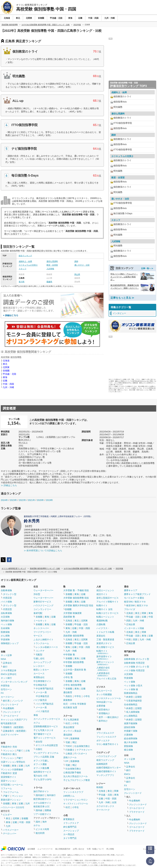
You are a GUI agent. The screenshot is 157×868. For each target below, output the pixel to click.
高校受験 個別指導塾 (74, 636)
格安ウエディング (105, 760)
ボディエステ (103, 741)
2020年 (40, 500)
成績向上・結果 (25, 261)
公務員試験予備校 (72, 772)
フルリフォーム (11, 792)
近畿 (5, 381)
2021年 (31, 500)
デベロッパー (10, 834)
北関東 (6, 367)
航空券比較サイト (42, 799)
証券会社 (7, 663)
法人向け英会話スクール (75, 776)
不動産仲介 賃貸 (9, 773)
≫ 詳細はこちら (9, 485)
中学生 (78, 696)
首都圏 (6, 371)
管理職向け (104, 713)
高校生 (69, 696)
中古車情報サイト (42, 681)
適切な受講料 (52, 261)
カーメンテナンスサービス (47, 719)
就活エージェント (105, 590)
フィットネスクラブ (73, 792)
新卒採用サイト (104, 658)
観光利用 (40, 833)
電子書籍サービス (42, 734)
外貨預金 (5, 686)
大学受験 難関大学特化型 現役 (78, 605)
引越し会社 (39, 658)
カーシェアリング (42, 662)
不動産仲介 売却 (9, 747)
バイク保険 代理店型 (134, 670)
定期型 (138, 697)
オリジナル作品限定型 (47, 745)
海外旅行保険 (7, 621)
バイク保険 (6, 602)
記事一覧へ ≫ (147, 268)
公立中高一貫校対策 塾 (75, 670)
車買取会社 (39, 677)
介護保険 (128, 735)
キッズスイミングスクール (76, 804)
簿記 (74, 742)
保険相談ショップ (10, 643)
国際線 (48, 810)
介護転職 (101, 624)
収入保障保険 (133, 712)
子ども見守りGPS (43, 779)
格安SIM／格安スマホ (135, 602)
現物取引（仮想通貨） (14, 727)
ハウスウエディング (106, 756)
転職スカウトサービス (108, 613)
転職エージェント (105, 617)
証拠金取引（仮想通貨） (15, 731)
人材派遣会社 (103, 674)
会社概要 (31, 849)
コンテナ (40, 651)
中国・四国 (8, 384)
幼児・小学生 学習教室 (75, 704)
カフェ (37, 723)
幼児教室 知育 (70, 707)
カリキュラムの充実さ (28, 265)
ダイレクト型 (10, 594)
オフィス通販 (40, 764)
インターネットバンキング (14, 682)
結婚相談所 (102, 764)
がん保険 (5, 636)
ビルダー (7, 815)
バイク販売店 (40, 700)
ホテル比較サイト (42, 803)
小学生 (87, 696)
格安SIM (130, 605)
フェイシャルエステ (106, 737)
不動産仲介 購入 (9, 754)
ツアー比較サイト (42, 814)
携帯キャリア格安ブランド (137, 594)
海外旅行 (51, 795)
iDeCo (127, 774)
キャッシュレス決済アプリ (14, 720)
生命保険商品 (131, 704)
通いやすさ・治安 (82, 265)
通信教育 (68, 692)
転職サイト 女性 (105, 609)
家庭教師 (68, 700)
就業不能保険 (131, 723)
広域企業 (131, 624)
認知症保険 (130, 727)
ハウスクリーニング (43, 605)
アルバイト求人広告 (106, 679)
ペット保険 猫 (131, 689)
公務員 (69, 754)
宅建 (68, 742)
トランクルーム (41, 643)
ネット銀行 (6, 678)
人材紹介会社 (103, 669)
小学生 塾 (68, 677)
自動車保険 (6, 590)
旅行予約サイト (41, 791)
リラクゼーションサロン (75, 800)
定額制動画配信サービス (46, 726)
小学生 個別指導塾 (72, 685)
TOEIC (69, 746)
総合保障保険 (131, 738)
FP (67, 738)
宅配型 (39, 655)
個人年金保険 (131, 742)
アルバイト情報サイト (108, 602)
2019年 (49, 500)
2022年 (22, 500)
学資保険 (5, 639)
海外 (45, 822)
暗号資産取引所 (9, 723)
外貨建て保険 (131, 731)
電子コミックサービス (45, 738)
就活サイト (102, 594)
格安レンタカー (41, 670)
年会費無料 (9, 708)
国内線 (39, 810)
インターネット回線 (134, 628)
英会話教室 (69, 727)
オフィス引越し (41, 761)
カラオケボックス (105, 806)
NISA (3, 659)
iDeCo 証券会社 (9, 674)
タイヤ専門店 (70, 838)
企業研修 (101, 706)
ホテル (37, 825)
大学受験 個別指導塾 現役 (76, 598)
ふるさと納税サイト (43, 639)
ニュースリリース (45, 849)
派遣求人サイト (104, 643)
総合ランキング (25, 256)
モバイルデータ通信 (134, 598)
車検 (36, 715)
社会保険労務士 (82, 746)
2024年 (4, 500)
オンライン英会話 (72, 731)
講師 (76, 261)
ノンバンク (17, 701)
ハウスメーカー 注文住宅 (12, 807)
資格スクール (70, 757)
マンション (9, 751)
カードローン (7, 697)
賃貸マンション (9, 781)
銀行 (5, 667)
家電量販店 (69, 819)
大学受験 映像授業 (72, 613)
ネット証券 (6, 655)
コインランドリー (42, 609)
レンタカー (39, 666)
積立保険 (128, 750)
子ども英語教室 (71, 720)
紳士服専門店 (70, 827)
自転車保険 (6, 613)
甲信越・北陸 (10, 374)
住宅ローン (6, 689)
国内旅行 (40, 795)
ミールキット (40, 621)
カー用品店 (69, 834)
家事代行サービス (42, 602)
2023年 (13, 500)
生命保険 (5, 628)
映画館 (100, 787)
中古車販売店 (40, 685)
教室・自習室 (52, 265)
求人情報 (110, 849)
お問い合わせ (78, 849)
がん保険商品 (131, 716)
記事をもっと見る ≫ (122, 298)
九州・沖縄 (8, 387)
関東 (116, 791)
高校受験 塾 (69, 617)
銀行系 (6, 701)
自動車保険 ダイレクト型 (137, 659)
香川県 (22, 282)
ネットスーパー (41, 628)
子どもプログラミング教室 (77, 780)
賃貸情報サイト (9, 777)
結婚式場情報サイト (106, 771)
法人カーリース (104, 691)
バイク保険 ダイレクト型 (137, 667)
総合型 (39, 742)
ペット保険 (6, 624)
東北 (5, 364)
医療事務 (75, 738)
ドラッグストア (71, 823)
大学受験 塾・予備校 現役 (76, 590)
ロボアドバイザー (10, 735)
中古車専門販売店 (45, 689)
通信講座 (68, 735)
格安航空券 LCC (42, 806)
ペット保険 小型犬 (133, 686)
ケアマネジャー (84, 750)
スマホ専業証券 (9, 670)
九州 (27, 766)
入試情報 (50, 269)
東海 (5, 377)
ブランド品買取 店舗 (44, 757)
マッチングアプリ (105, 775)
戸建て (20, 751)
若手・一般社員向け (109, 717)
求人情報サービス (105, 647)
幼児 (68, 723)
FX (2, 693)
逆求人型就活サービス (108, 598)
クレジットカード (10, 704)
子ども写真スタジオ (43, 730)
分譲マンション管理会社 (13, 762)
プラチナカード (137, 812)
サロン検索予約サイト (108, 744)
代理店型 (7, 598)
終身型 (130, 697)
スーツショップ (71, 831)
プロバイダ (130, 609)
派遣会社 (101, 636)
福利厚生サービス (42, 772)
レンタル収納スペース (47, 647)
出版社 (39, 749)
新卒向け (103, 721)
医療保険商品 (131, 693)
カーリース (39, 673)
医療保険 (5, 632)
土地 (27, 751)
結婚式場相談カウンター (109, 768)
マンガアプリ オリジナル (46, 753)
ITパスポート (81, 754)
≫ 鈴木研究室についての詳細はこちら (43, 550)
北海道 (6, 361)
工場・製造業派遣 (105, 639)
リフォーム (6, 788)
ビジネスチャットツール (109, 698)
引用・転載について (95, 849)
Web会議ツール (104, 702)
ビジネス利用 (42, 829)
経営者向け (104, 710)
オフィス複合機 (41, 768)
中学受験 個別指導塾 (74, 662)
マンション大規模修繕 (12, 769)
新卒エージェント (105, 663)
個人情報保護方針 (63, 849)
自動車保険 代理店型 (134, 663)
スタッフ (23, 269)
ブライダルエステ (105, 733)
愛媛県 (49, 282)
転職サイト (102, 605)
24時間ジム (69, 796)
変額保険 (128, 746)
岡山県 (77, 274)
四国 (128, 621)
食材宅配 (38, 613)
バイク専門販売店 (45, 704)
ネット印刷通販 (104, 694)
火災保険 (5, 617)
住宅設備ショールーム (12, 785)
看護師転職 (102, 621)
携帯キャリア (131, 590)
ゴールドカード (11, 716)
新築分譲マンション (11, 800)
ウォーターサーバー (43, 590)
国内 (38, 822)
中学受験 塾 (69, 655)
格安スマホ (142, 605)
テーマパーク (103, 810)
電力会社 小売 (40, 776)
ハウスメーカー (11, 830)
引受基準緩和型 (134, 701)
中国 (151, 617)
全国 (114, 802)
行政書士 (70, 750)
